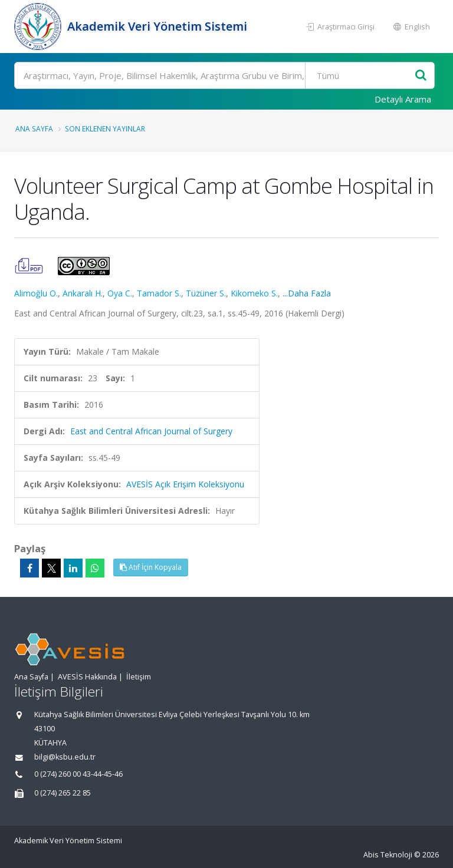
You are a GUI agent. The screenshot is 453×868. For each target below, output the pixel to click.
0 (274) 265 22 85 (63, 793)
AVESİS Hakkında (87, 677)
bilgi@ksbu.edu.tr (65, 757)
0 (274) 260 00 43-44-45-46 (78, 774)
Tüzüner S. (206, 293)
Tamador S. (159, 293)
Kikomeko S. (254, 293)
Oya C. (120, 293)
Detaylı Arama (403, 99)
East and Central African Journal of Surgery (151, 431)
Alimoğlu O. (36, 293)
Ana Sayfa (34, 128)
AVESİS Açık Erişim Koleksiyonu (185, 484)
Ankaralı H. (83, 293)
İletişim (139, 677)
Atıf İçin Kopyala (151, 567)
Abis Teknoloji (388, 855)
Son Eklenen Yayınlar (105, 128)
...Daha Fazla (307, 293)
